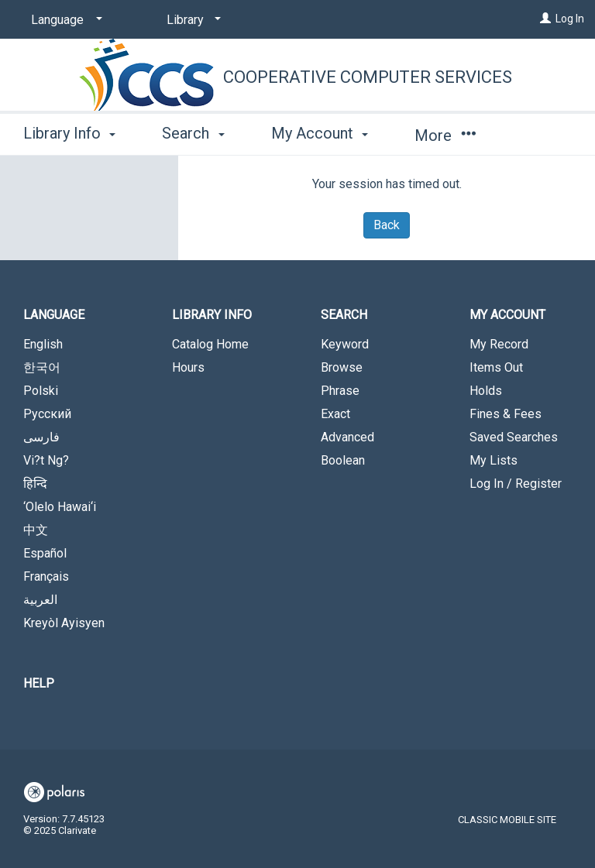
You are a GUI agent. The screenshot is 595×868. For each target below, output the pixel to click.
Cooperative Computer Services (368, 77)
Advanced (347, 437)
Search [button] (193, 133)
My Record (499, 344)
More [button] (445, 136)
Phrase (340, 391)
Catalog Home (210, 344)
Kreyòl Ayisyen (64, 623)
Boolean (343, 460)
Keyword (345, 344)
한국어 (42, 367)
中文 (36, 530)
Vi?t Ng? (46, 460)
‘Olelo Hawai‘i (60, 507)
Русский (47, 414)
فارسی (41, 437)
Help (39, 683)
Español (45, 553)
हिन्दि (35, 484)
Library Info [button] (69, 133)
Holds (486, 391)
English (43, 344)
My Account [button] (320, 133)
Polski (41, 391)
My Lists (494, 460)
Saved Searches (514, 437)
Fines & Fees (506, 414)
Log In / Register (516, 484)
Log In (570, 19)
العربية (40, 600)
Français (46, 576)
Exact (335, 414)
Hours (188, 367)
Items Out (496, 367)
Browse (342, 367)
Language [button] (54, 315)
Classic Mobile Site (507, 820)
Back (387, 225)
